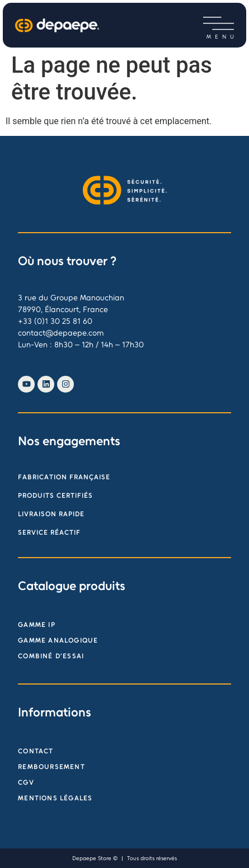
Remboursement (51, 767)
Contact (36, 751)
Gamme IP (37, 625)
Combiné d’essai (51, 656)
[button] (219, 24)
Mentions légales (55, 798)
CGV (26, 782)
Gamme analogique (58, 640)
